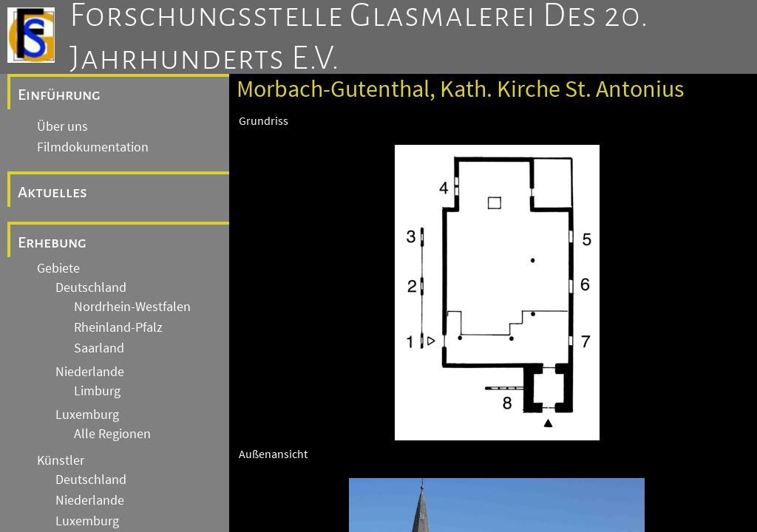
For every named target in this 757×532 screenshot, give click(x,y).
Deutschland (91, 287)
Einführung (59, 95)
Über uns (62, 126)
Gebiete (58, 268)
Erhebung (52, 242)
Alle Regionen (112, 434)
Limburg (97, 391)
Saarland (99, 348)
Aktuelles (52, 192)
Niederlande (90, 372)
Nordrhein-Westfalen (132, 307)
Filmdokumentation (93, 147)
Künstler (61, 460)
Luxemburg (87, 415)
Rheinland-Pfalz (118, 327)
